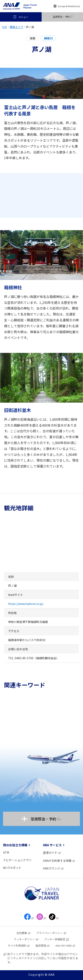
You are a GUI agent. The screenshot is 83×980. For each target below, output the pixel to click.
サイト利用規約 (19, 946)
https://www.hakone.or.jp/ (26, 604)
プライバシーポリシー (51, 933)
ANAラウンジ (53, 868)
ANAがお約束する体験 (59, 861)
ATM (6, 852)
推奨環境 (43, 946)
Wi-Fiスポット (12, 868)
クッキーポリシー (26, 939)
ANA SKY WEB (65, 946)
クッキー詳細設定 (57, 939)
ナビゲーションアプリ (17, 860)
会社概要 (24, 933)
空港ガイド (52, 853)
